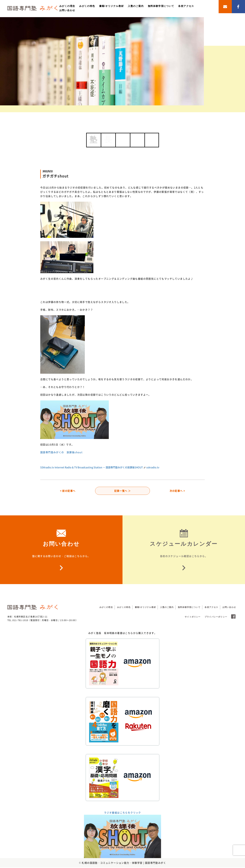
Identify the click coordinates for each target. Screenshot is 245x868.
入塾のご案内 (136, 6)
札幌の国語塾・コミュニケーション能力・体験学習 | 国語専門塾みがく (124, 863)
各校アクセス (186, 6)
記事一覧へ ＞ (123, 491)
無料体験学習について (161, 6)
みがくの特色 (87, 6)
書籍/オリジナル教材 (112, 6)
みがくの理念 (67, 6)
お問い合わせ (67, 10)
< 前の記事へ (68, 491)
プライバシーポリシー (216, 617)
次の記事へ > (177, 491)
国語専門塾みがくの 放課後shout (61, 452)
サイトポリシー (193, 617)
